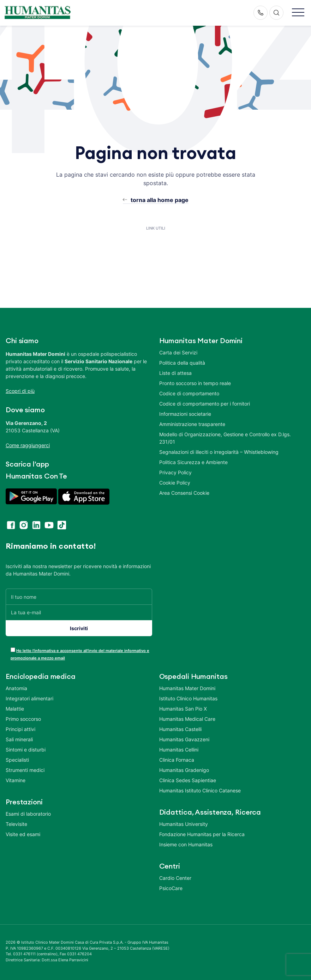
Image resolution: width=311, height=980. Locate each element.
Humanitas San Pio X (183, 709)
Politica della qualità (182, 363)
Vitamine (16, 780)
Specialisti (17, 760)
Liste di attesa (175, 373)
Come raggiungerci (28, 445)
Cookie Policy (175, 483)
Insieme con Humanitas (186, 844)
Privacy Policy (175, 472)
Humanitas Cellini (179, 750)
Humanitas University (184, 824)
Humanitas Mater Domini (187, 688)
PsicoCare (171, 888)
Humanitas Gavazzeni (184, 739)
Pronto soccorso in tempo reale (195, 383)
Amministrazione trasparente (192, 424)
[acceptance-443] (13, 650)
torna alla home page (160, 200)
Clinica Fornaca (177, 760)
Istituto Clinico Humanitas (188, 698)
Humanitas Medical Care (187, 719)
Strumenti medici (25, 770)
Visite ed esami (23, 834)
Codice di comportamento (189, 393)
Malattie (15, 709)
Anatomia (16, 688)
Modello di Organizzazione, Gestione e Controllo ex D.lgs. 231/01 (225, 438)
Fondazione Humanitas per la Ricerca (202, 834)
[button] (298, 13)
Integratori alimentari (29, 698)
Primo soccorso (23, 719)
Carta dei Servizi (178, 352)
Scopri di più (20, 391)
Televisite (16, 824)
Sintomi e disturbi (26, 750)
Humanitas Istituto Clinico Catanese (200, 790)
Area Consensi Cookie (184, 493)
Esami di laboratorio (28, 814)
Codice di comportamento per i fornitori (205, 404)
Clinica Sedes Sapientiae (188, 780)
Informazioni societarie (185, 414)
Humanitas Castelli (180, 729)
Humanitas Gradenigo (184, 770)
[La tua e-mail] (79, 612)
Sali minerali (19, 739)
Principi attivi (20, 729)
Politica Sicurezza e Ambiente (193, 462)
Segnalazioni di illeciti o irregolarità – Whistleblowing (219, 452)
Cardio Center (175, 878)
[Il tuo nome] (79, 596)
